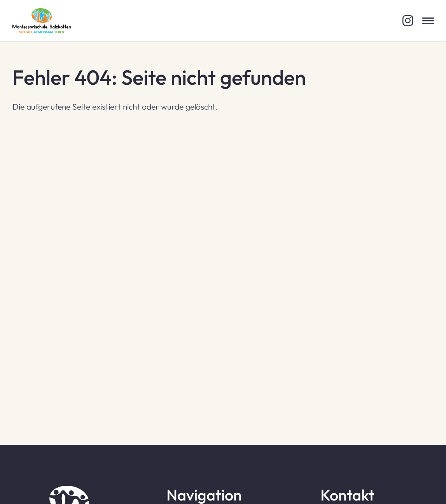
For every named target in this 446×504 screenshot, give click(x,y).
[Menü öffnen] (428, 21)
